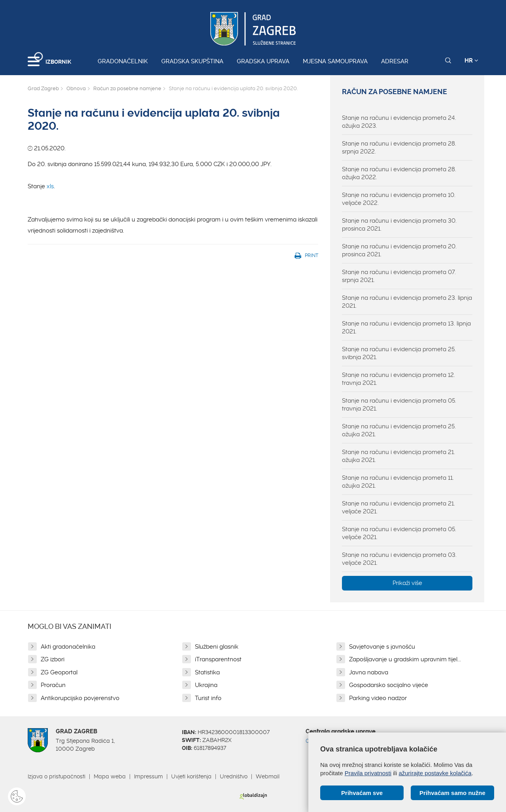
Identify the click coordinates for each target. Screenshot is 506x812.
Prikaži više (407, 583)
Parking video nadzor (378, 698)
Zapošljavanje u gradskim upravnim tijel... (405, 659)
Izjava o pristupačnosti (57, 776)
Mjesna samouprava (335, 61)
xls (50, 186)
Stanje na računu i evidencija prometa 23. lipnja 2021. (407, 302)
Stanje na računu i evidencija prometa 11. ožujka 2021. (398, 482)
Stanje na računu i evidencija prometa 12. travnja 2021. (398, 379)
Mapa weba (110, 776)
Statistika (207, 672)
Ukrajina (206, 685)
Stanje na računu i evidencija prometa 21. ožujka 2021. (398, 456)
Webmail (268, 776)
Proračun (53, 685)
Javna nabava (369, 672)
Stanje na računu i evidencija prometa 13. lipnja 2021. (406, 327)
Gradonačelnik (123, 61)
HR (471, 61)
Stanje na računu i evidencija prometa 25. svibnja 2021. (399, 353)
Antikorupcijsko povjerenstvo (80, 698)
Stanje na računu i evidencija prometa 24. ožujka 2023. (399, 122)
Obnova (76, 88)
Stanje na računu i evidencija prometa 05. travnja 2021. (399, 405)
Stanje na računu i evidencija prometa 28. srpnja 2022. (399, 148)
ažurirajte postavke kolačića (435, 773)
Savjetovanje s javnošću (382, 647)
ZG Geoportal (59, 672)
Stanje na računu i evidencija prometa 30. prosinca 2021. (399, 225)
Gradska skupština (192, 61)
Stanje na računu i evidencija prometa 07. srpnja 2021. (399, 276)
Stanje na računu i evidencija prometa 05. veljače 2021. (399, 533)
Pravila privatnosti (368, 773)
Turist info (208, 698)
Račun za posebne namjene (127, 88)
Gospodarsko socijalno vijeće (389, 685)
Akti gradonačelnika (68, 647)
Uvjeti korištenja (191, 776)
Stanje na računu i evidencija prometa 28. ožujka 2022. (399, 173)
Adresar (395, 61)
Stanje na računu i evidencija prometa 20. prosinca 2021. (399, 250)
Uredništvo (234, 776)
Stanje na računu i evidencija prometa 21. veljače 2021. (398, 507)
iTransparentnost (218, 659)
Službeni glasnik (217, 647)
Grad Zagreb (43, 88)
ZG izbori (53, 659)
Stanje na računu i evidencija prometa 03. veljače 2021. (399, 559)
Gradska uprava (263, 61)
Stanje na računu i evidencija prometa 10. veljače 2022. (399, 199)
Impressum (148, 776)
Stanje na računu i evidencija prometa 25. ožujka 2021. (399, 430)
